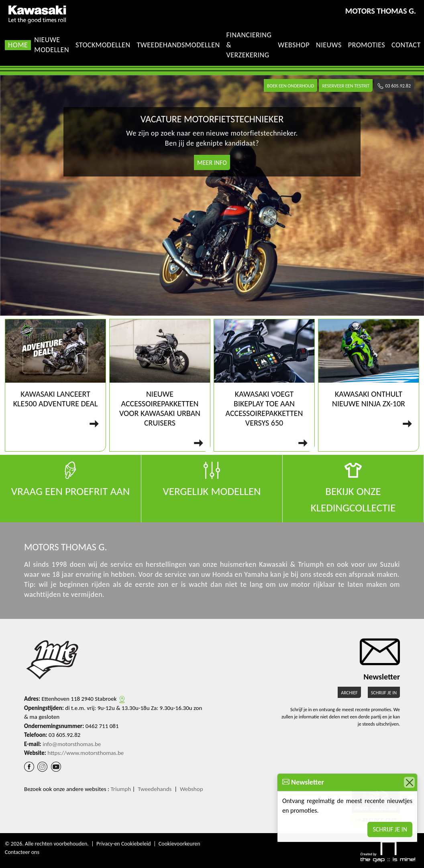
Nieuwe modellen (52, 45)
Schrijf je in (390, 829)
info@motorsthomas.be (72, 744)
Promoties (367, 45)
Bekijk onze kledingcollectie (353, 488)
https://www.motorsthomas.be (86, 753)
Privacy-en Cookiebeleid (124, 844)
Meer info (212, 163)
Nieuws (329, 45)
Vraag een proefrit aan (70, 480)
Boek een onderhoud (290, 86)
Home (18, 45)
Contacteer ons (22, 852)
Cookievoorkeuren (179, 844)
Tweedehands (155, 789)
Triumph (121, 789)
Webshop (294, 45)
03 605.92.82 (394, 86)
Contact (406, 45)
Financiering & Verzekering (249, 45)
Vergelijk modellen (212, 480)
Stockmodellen (103, 45)
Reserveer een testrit (346, 86)
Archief (349, 693)
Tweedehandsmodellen (178, 45)
